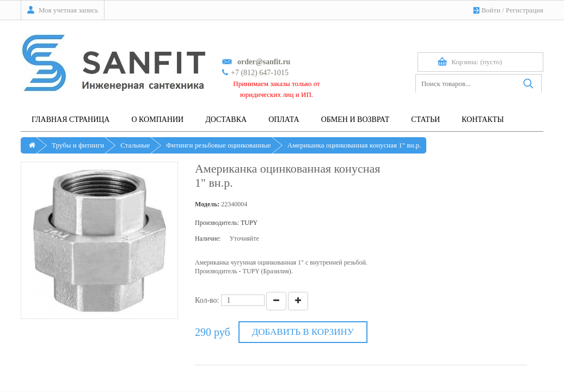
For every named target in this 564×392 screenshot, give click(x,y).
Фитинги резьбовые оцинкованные (219, 145)
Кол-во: (207, 300)
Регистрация (525, 10)
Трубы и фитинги (78, 145)
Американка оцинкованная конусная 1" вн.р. (354, 145)
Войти (491, 10)
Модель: (207, 204)
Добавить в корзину (303, 332)
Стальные (135, 145)
